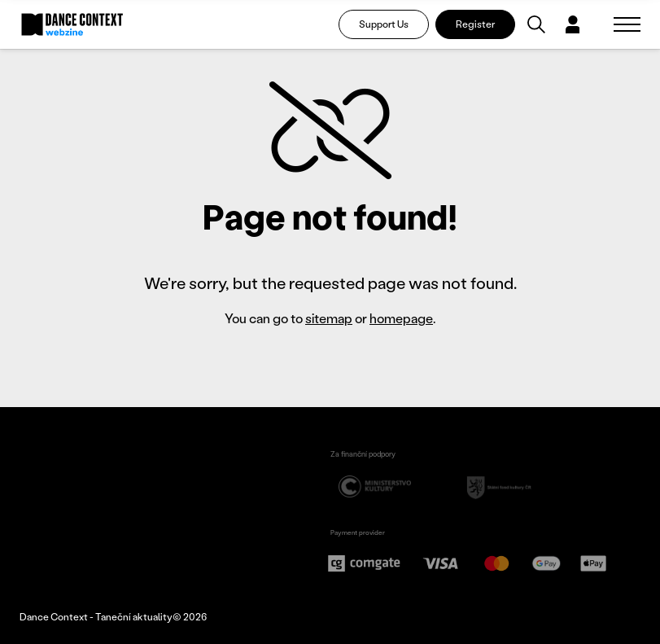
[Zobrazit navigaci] (627, 24)
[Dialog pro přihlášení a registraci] (573, 24)
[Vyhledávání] (536, 24)
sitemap (329, 318)
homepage (401, 318)
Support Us (384, 24)
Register (475, 24)
